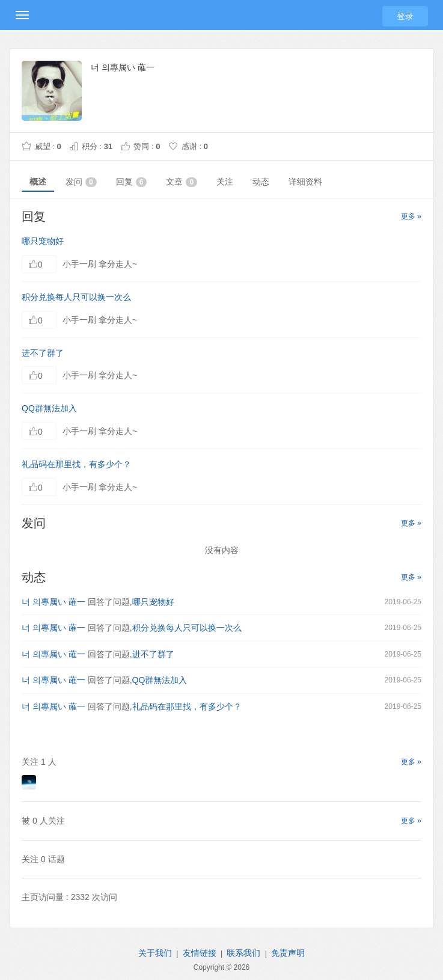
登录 (405, 16)
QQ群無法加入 (49, 408)
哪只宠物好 (43, 241)
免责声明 (288, 953)
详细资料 (305, 182)
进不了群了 (43, 353)
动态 (261, 182)
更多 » (411, 216)
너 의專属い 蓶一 (53, 602)
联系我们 (243, 953)
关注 (225, 182)
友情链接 (200, 953)
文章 (182, 182)
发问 (81, 182)
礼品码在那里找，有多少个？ (76, 464)
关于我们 (155, 953)
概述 (38, 182)
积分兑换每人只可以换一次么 (76, 297)
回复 (132, 182)
